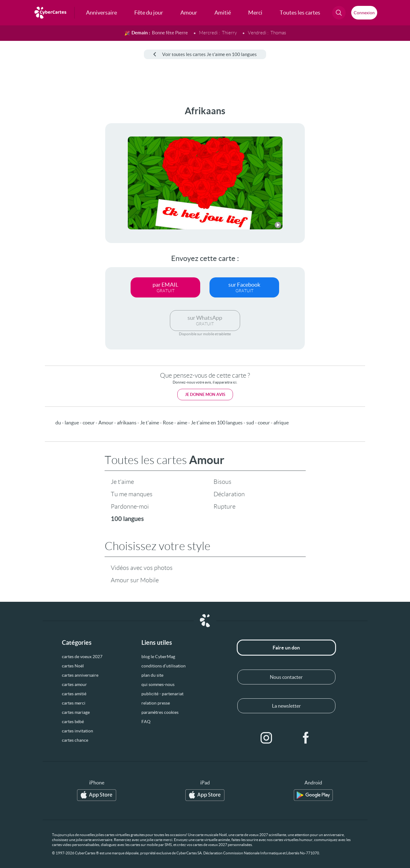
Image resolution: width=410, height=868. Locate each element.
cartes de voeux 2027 (82, 657)
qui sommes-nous (158, 684)
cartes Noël (73, 666)
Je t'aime (122, 482)
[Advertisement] (46, 198)
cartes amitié (74, 694)
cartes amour (74, 684)
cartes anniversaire (80, 675)
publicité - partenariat (162, 694)
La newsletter (286, 706)
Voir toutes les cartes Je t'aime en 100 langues (205, 54)
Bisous (222, 482)
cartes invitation (78, 731)
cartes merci (74, 703)
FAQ (146, 722)
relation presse (156, 703)
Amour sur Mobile (135, 580)
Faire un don (286, 648)
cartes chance (75, 740)
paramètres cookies (160, 712)
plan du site (152, 675)
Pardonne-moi (130, 506)
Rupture (224, 506)
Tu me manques (132, 494)
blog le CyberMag (158, 657)
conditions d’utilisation (164, 666)
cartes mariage (76, 712)
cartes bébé (73, 722)
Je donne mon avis (205, 395)
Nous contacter (286, 677)
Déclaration (229, 494)
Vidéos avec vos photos (142, 568)
